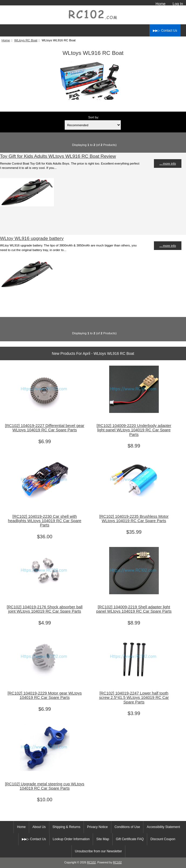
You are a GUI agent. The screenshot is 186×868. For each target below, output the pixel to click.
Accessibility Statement (163, 827)
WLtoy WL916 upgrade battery (32, 238)
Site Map (103, 839)
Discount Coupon (163, 839)
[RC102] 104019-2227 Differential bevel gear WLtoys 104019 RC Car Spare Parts (45, 428)
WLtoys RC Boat (26, 40)
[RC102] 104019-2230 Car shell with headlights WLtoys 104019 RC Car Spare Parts (45, 521)
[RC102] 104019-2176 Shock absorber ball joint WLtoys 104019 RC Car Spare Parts (45, 609)
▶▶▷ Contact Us (165, 31)
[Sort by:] (93, 125)
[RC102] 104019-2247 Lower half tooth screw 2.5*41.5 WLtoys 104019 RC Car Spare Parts (134, 697)
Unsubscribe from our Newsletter (99, 851)
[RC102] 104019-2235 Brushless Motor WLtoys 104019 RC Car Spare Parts (134, 519)
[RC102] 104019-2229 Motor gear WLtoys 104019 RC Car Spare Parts (45, 695)
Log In (178, 4)
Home (161, 4)
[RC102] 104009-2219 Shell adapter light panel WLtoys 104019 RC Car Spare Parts (134, 609)
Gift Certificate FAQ (130, 839)
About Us (39, 827)
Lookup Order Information (71, 839)
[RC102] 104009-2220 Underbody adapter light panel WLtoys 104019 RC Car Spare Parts (134, 430)
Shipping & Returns (66, 827)
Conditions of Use (127, 827)
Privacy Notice (97, 827)
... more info (168, 163)
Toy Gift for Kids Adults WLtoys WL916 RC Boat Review (58, 156)
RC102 (92, 862)
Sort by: (94, 117)
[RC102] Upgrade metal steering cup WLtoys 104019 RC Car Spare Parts (44, 786)
